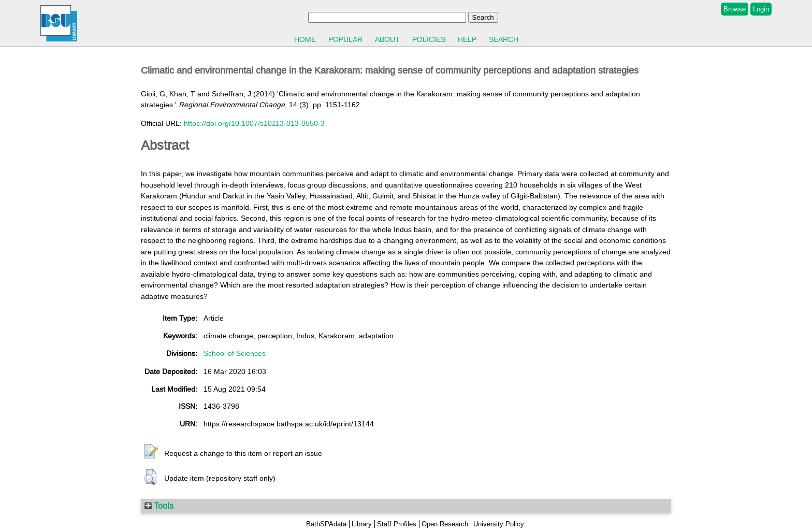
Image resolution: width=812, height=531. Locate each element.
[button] (151, 452)
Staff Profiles (397, 524)
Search (504, 39)
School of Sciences (235, 353)
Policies (429, 39)
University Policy (499, 524)
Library (362, 524)
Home (305, 39)
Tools (159, 506)
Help (467, 39)
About (387, 39)
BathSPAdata (326, 524)
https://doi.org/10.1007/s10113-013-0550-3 (254, 123)
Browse (735, 9)
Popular (345, 39)
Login (761, 9)
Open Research (445, 524)
